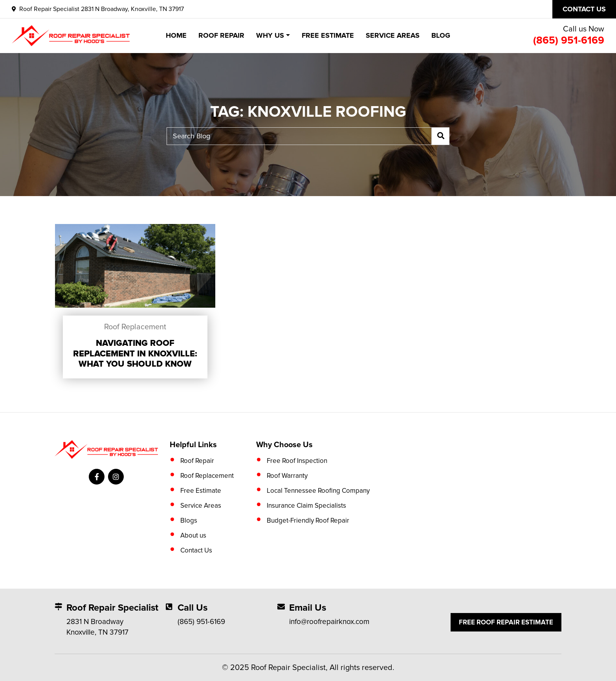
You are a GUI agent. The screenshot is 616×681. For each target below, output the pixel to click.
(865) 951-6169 (569, 40)
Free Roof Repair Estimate (506, 622)
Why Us (270, 36)
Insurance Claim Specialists (306, 506)
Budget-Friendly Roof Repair (308, 520)
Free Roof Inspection (297, 461)
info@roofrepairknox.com (329, 622)
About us (193, 535)
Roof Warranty (287, 476)
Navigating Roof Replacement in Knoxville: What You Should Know (135, 354)
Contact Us (196, 550)
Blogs (189, 520)
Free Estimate (328, 36)
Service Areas (393, 36)
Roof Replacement (135, 327)
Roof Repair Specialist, (289, 668)
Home (176, 36)
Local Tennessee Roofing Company (318, 491)
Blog (441, 36)
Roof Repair (221, 36)
